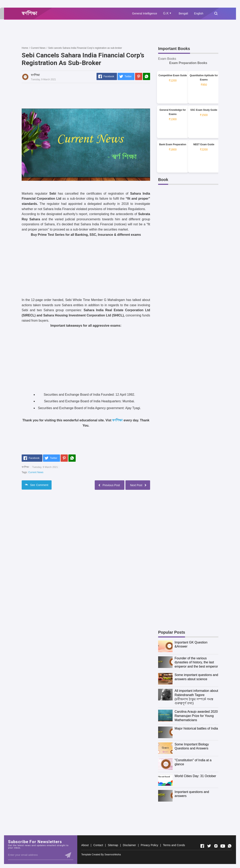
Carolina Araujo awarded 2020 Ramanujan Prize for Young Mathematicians (196, 716)
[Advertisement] (95, 33)
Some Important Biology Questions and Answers (192, 746)
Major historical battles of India (196, 728)
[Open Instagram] (216, 846)
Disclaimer (129, 845)
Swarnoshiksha (112, 855)
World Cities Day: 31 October (195, 776)
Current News (36, 472)
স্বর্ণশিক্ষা (117, 420)
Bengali (183, 13)
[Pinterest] (139, 76)
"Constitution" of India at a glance (193, 762)
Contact (98, 845)
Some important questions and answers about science (196, 677)
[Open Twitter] (209, 846)
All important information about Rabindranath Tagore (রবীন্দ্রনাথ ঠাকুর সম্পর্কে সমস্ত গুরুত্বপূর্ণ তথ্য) (196, 697)
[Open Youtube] (223, 846)
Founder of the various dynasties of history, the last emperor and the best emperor (196, 662)
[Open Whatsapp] (230, 846)
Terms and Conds (174, 845)
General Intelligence (145, 13)
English (199, 13)
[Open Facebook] (202, 846)
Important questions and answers (192, 794)
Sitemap (113, 845)
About (85, 845)
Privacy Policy (149, 845)
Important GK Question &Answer (191, 644)
